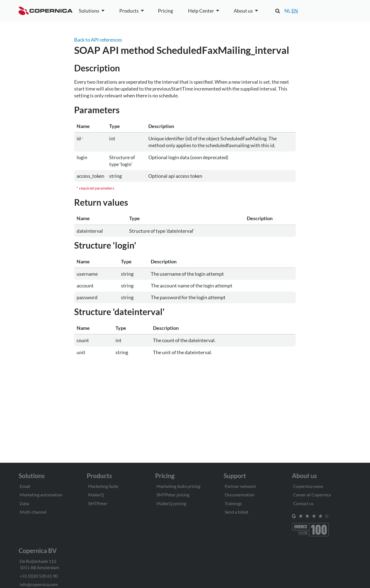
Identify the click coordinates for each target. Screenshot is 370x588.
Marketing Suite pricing (178, 486)
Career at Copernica (312, 495)
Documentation (240, 495)
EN (295, 11)
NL (287, 11)
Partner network (240, 486)
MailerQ (96, 495)
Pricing (165, 11)
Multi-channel (33, 512)
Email (25, 486)
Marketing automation (41, 495)
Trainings (233, 503)
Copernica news (308, 486)
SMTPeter (98, 503)
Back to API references (98, 40)
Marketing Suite (103, 486)
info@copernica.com (39, 584)
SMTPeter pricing (173, 495)
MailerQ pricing (171, 503)
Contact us (303, 503)
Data (24, 503)
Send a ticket (237, 512)
